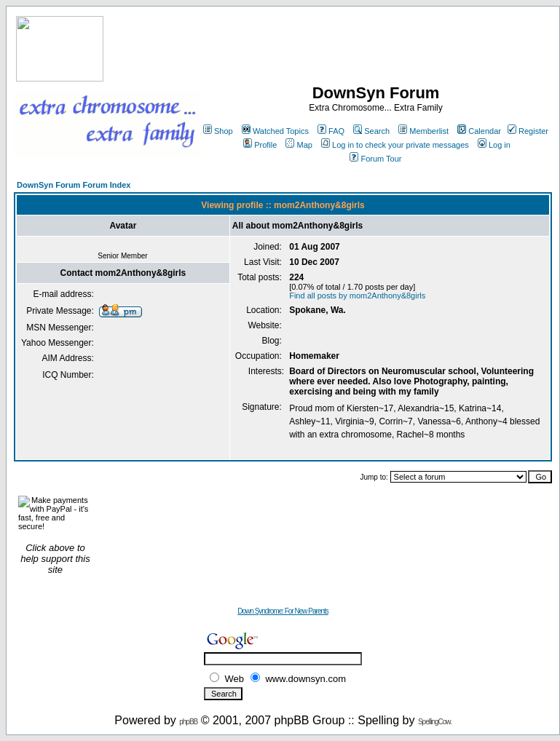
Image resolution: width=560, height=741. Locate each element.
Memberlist (423, 131)
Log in (494, 145)
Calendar (479, 131)
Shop (218, 131)
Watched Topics (275, 131)
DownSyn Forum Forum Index (74, 185)
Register (528, 131)
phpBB (188, 722)
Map (299, 145)
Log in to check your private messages (395, 145)
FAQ (331, 131)
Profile (260, 145)
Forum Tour (375, 159)
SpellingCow (434, 722)
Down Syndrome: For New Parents (283, 611)
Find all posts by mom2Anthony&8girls (357, 296)
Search (371, 131)
